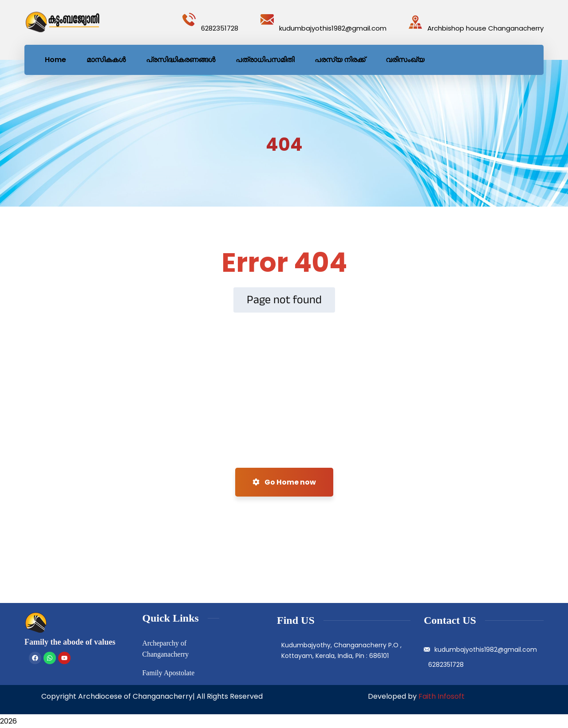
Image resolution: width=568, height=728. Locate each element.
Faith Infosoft (442, 696)
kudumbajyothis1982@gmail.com (333, 28)
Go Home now (284, 482)
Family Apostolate (168, 673)
